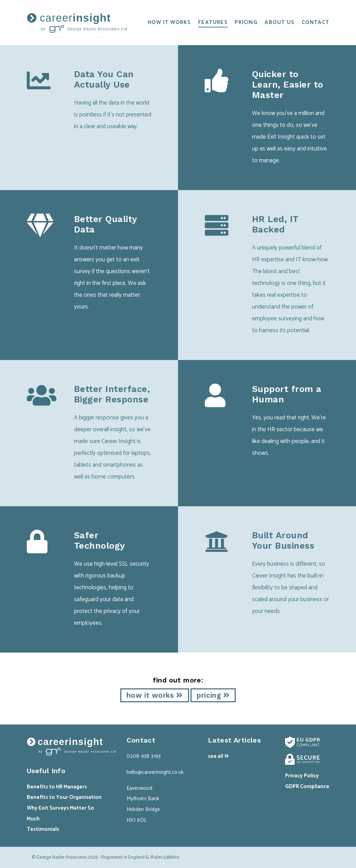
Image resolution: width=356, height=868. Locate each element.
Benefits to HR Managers (57, 787)
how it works (169, 22)
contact (316, 22)
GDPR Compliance (307, 787)
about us (280, 22)
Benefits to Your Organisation (64, 797)
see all (218, 756)
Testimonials (43, 829)
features (213, 22)
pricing (246, 22)
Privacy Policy (302, 776)
